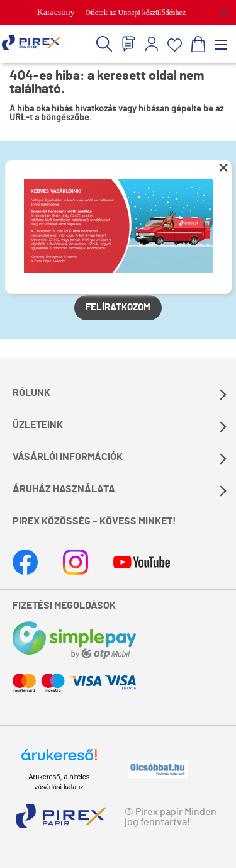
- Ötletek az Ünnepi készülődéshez (111, 12)
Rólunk (31, 393)
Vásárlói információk (68, 457)
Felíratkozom (118, 307)
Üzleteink (38, 425)
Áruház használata (64, 489)
